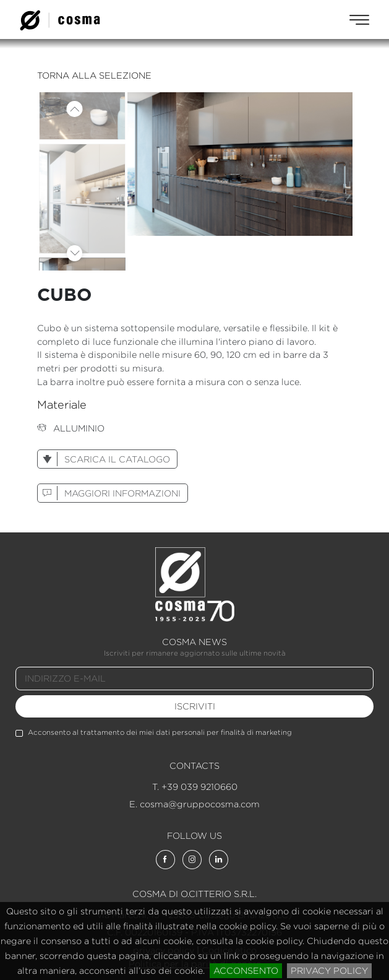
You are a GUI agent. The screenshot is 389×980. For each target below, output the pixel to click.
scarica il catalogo (104, 459)
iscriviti (195, 706)
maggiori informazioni (109, 493)
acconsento (246, 970)
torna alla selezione (94, 75)
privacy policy (329, 970)
